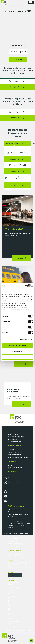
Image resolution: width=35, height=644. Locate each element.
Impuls (10, 465)
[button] (31, 3)
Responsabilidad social (15, 544)
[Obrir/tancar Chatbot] (31, 640)
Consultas (11, 450)
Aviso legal (10, 522)
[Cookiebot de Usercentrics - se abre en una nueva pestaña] (25, 286)
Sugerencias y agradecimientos (18, 457)
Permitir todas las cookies (18, 345)
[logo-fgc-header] (7, 3)
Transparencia (13, 541)
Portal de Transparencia (16, 437)
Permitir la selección (18, 351)
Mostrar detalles (24, 340)
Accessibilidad (21, 526)
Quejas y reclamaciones (16, 452)
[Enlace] (17, 87)
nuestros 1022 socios (16, 295)
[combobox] (18, 52)
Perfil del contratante (15, 468)
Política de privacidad (13, 621)
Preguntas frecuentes (15, 455)
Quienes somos (13, 434)
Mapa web (10, 528)
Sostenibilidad (12, 439)
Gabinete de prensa (14, 442)
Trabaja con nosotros (15, 582)
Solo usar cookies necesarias (17, 357)
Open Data (20, 524)
